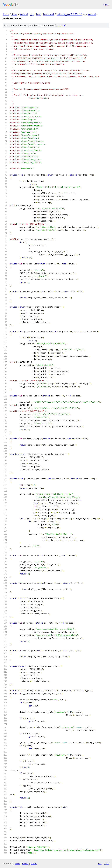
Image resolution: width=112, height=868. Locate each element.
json (107, 863)
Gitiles (18, 864)
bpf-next (49, 14)
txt (100, 863)
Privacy (26, 864)
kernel (24, 14)
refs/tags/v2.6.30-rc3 (69, 14)
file (63, 25)
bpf (38, 14)
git (32, 14)
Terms (34, 864)
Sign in (106, 5)
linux (6, 14)
